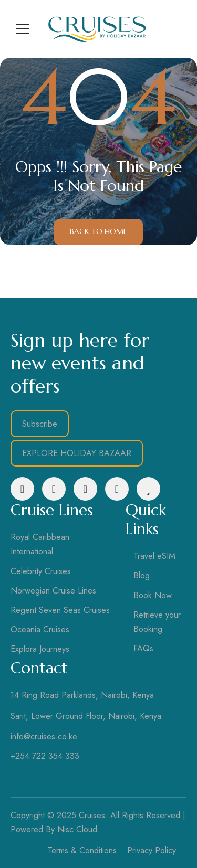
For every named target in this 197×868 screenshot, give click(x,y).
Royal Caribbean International (40, 544)
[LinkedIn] (85, 489)
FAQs (143, 648)
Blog (142, 575)
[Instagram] (54, 489)
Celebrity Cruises (41, 571)
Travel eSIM (154, 556)
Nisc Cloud (77, 829)
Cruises (92, 815)
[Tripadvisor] (148, 489)
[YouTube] (117, 489)
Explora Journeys (40, 649)
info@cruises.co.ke (44, 737)
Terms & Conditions (82, 850)
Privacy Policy (152, 850)
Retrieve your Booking (157, 622)
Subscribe (40, 424)
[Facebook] (22, 489)
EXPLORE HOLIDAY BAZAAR (77, 453)
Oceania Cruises (40, 629)
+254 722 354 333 (45, 756)
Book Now (153, 595)
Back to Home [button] (98, 231)
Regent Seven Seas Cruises (60, 610)
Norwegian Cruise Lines (53, 591)
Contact (39, 668)
